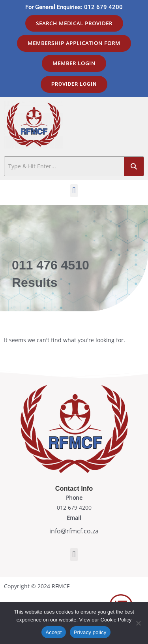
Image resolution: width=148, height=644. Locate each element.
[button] (74, 191)
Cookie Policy (116, 620)
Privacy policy (90, 632)
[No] (138, 623)
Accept (53, 632)
